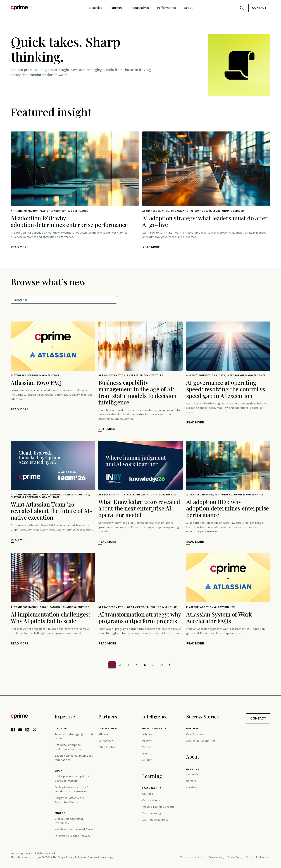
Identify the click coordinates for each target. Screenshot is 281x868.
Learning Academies (155, 820)
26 (161, 665)
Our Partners (108, 729)
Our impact (194, 729)
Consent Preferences (258, 857)
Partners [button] (116, 8)
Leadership (193, 774)
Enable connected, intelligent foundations (74, 758)
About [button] (188, 8)
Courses (148, 794)
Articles (147, 734)
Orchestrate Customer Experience (69, 821)
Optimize (61, 729)
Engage (60, 813)
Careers (191, 781)
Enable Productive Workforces (74, 829)
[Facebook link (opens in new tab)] (13, 730)
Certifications (151, 800)
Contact (259, 8)
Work (59, 771)
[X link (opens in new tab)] (34, 730)
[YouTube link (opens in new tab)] (20, 730)
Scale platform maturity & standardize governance (72, 789)
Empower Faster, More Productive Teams (69, 800)
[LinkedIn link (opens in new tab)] (27, 730)
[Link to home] (19, 8)
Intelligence (155, 717)
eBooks (147, 741)
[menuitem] (259, 8)
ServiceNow (106, 741)
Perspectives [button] (140, 8)
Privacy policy (216, 857)
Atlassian (104, 734)
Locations (192, 787)
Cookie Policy (235, 857)
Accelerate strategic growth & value (74, 736)
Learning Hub (152, 788)
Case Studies (195, 734)
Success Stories (202, 717)
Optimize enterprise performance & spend (69, 747)
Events (147, 753)
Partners (108, 717)
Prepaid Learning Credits (158, 807)
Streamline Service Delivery (72, 836)
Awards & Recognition (201, 741)
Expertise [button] (96, 8)
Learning (152, 776)
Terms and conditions (193, 857)
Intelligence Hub (154, 729)
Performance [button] (166, 8)
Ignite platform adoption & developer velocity (73, 779)
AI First (147, 760)
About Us (193, 769)
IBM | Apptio (107, 747)
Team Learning (152, 813)
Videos (147, 747)
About (193, 757)
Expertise (65, 717)
